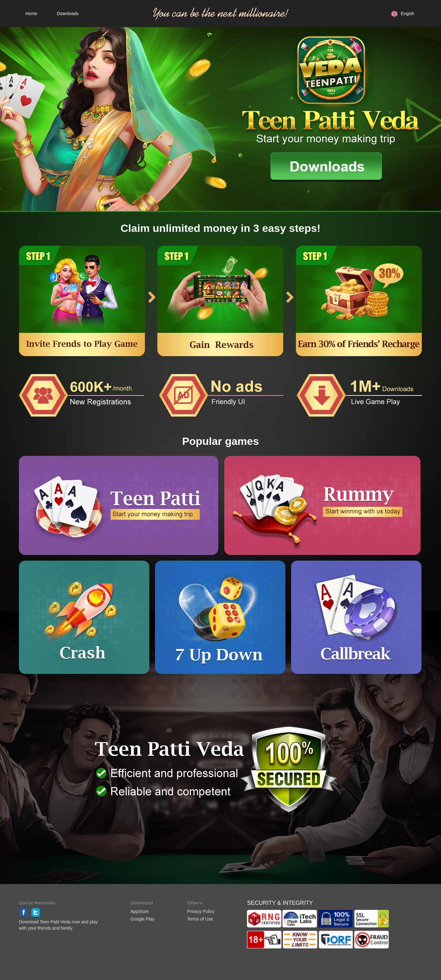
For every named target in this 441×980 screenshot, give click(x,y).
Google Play (142, 919)
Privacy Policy (201, 911)
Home (31, 14)
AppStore (140, 911)
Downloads (68, 14)
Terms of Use (200, 919)
